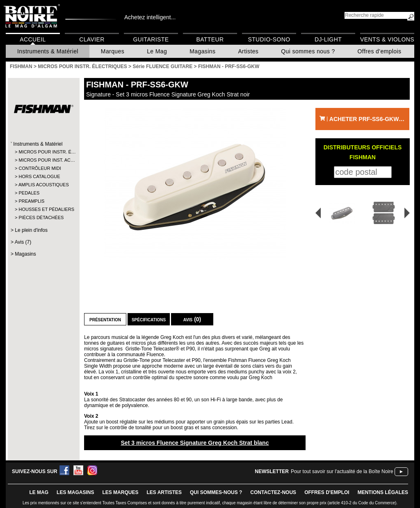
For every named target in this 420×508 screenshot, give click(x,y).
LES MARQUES (120, 492)
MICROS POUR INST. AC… (43, 160)
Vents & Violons (387, 39)
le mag (39, 492)
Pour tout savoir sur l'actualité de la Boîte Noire (342, 471)
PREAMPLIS (31, 201)
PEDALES (29, 193)
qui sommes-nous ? (216, 492)
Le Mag (157, 51)
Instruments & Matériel (48, 51)
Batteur (210, 39)
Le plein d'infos (31, 230)
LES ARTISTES (164, 492)
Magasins (202, 51)
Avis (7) (23, 242)
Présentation (105, 319)
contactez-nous (273, 492)
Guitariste (151, 39)
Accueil (33, 39)
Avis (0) (192, 319)
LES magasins (75, 492)
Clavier (92, 39)
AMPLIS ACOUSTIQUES (43, 185)
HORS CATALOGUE (39, 176)
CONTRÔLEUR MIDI (40, 168)
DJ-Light (328, 39)
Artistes (248, 51)
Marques (113, 51)
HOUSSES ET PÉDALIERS (43, 209)
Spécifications (149, 319)
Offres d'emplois (380, 51)
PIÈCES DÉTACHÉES (41, 217)
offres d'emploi (327, 492)
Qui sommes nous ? (308, 51)
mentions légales (383, 492)
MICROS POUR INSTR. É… (43, 152)
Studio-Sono (269, 39)
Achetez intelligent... (150, 17)
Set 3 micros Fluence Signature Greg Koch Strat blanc (195, 443)
